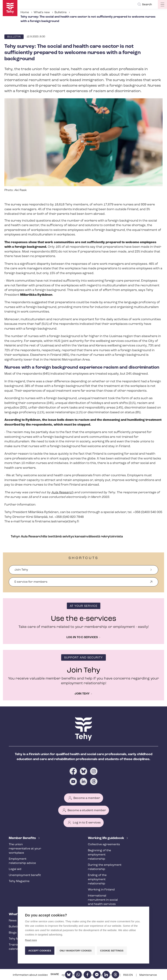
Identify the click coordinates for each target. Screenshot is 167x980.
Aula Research (62, 492)
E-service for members (31, 583)
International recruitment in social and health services (103, 900)
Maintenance (148, 975)
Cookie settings (112, 951)
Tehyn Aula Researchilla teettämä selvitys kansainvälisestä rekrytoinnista (67, 537)
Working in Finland (101, 890)
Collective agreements (104, 844)
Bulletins (61, 12)
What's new (42, 12)
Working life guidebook (106, 838)
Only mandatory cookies (76, 951)
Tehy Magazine (19, 881)
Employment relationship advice (22, 861)
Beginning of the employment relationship (99, 855)
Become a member (87, 798)
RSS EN (128, 975)
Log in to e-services (82, 637)
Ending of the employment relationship (97, 879)
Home (25, 12)
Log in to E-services (87, 823)
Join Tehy (21, 570)
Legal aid (15, 869)
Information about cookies (31, 975)
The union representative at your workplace (25, 849)
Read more (31, 940)
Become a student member (87, 810)
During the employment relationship (105, 867)
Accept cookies (40, 951)
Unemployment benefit (25, 875)
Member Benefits (23, 838)
